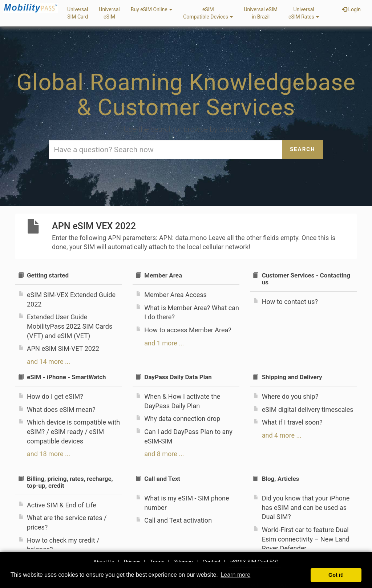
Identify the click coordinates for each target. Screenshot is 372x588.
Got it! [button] (336, 575)
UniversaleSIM (109, 13)
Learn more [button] (235, 575)
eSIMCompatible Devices (208, 13)
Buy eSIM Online (152, 9)
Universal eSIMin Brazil (261, 13)
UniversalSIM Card (78, 13)
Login (351, 9)
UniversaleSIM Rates (304, 13)
